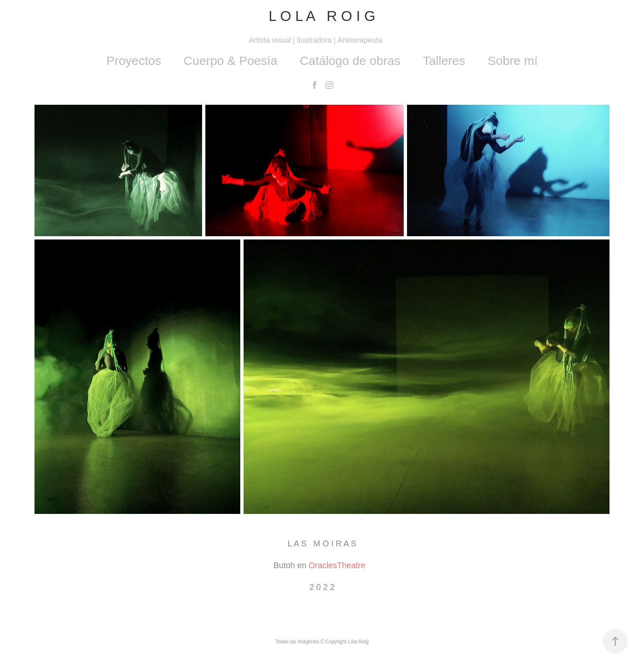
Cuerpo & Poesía (230, 61)
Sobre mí (513, 61)
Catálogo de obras (350, 61)
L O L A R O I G (322, 16)
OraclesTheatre (337, 565)
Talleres (444, 61)
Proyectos (134, 61)
